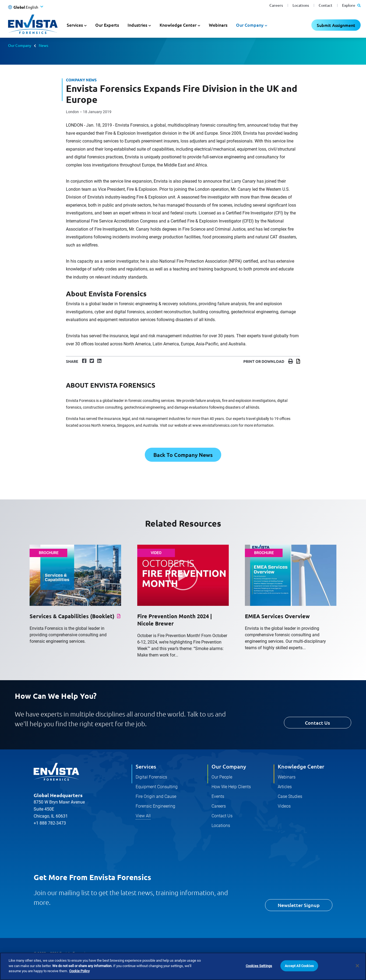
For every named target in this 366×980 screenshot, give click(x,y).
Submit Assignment (336, 25)
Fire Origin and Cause (156, 796)
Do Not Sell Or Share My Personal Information (185, 965)
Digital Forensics (151, 777)
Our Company (20, 45)
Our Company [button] (250, 25)
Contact (325, 5)
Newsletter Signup (299, 905)
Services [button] (75, 25)
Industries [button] (137, 25)
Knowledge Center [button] (178, 25)
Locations (301, 5)
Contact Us (317, 723)
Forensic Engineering (155, 806)
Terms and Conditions (119, 965)
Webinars (218, 25)
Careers (276, 5)
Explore (351, 5)
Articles (285, 787)
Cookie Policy (79, 965)
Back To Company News (183, 455)
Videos (284, 806)
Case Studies (290, 796)
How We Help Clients (231, 787)
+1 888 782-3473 (50, 823)
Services (146, 766)
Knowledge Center (301, 766)
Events (218, 796)
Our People (222, 777)
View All (143, 816)
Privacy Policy (45, 965)
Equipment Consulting (157, 787)
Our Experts (107, 25)
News (43, 45)
